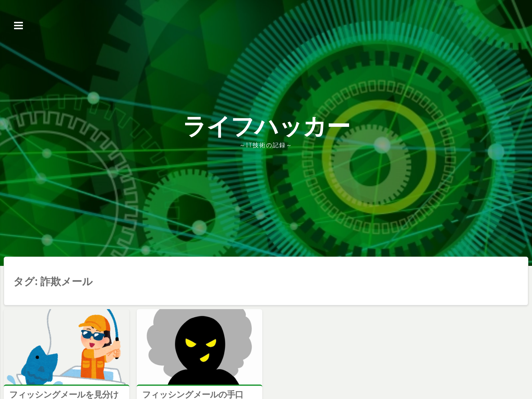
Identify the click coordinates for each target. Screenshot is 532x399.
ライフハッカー (266, 126)
